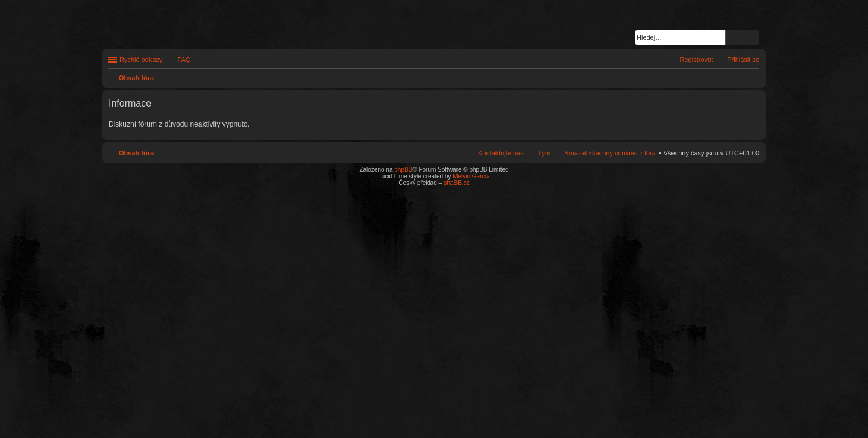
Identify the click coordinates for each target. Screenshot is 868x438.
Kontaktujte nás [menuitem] (501, 153)
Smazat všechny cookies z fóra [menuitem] (610, 153)
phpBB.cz (457, 183)
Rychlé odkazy (141, 60)
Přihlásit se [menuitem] (743, 60)
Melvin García (471, 176)
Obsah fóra (136, 153)
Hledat (734, 37)
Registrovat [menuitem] (697, 60)
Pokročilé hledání (751, 37)
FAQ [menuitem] (184, 60)
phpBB (403, 170)
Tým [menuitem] (544, 153)
